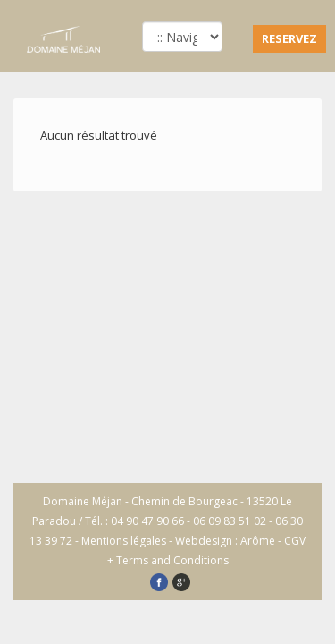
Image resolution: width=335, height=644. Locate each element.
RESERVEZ (289, 38)
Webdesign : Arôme (225, 541)
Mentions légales (124, 541)
